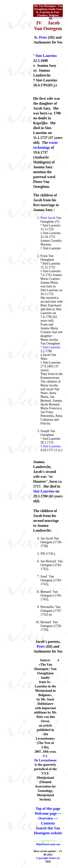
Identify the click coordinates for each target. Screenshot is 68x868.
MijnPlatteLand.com (48, 844)
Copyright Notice (46, 858)
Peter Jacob (48, 218)
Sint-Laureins (46, 56)
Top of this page (48, 809)
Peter (43, 37)
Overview (46, 818)
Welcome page (46, 813)
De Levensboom (45, 760)
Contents (48, 823)
